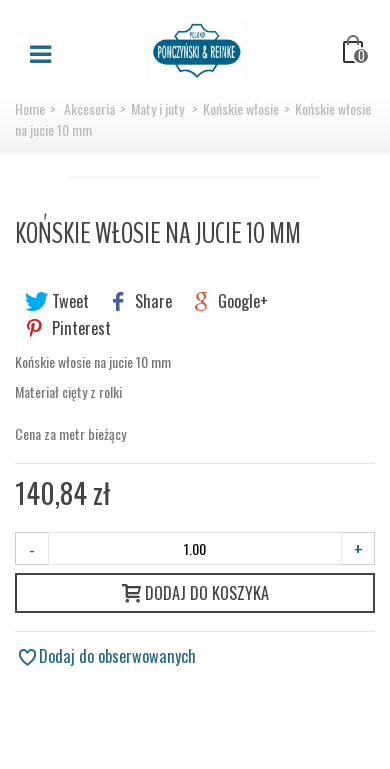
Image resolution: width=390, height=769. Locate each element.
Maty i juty (159, 108)
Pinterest (68, 328)
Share (140, 301)
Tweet (57, 301)
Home (30, 108)
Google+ (229, 301)
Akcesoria (89, 108)
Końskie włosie (241, 108)
